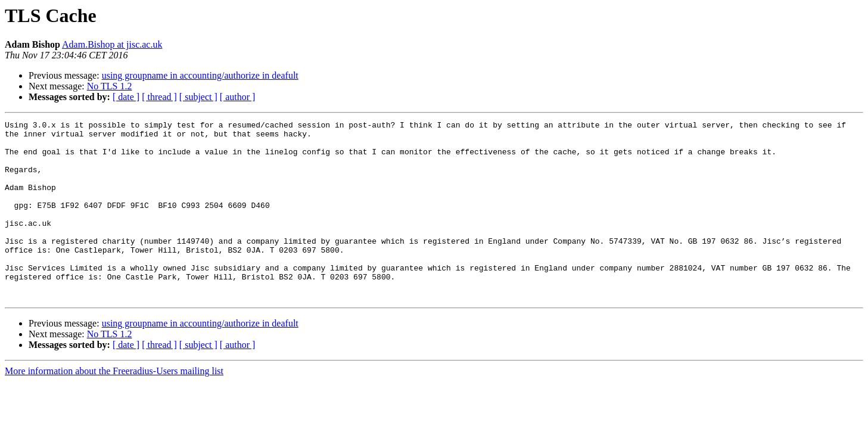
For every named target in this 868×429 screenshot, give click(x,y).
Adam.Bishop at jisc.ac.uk (112, 44)
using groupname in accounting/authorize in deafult (200, 75)
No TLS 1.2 (110, 86)
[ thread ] (159, 97)
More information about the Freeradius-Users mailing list (114, 407)
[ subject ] (198, 97)
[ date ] (126, 97)
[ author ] (238, 97)
